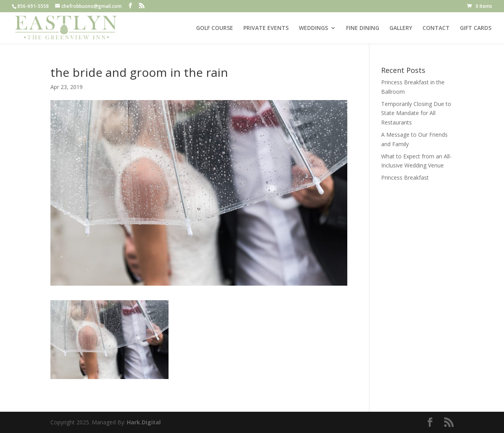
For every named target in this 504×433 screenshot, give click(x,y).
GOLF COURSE (215, 28)
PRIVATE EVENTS (266, 28)
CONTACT (436, 28)
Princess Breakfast (405, 177)
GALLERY (401, 28)
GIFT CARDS (476, 28)
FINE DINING (363, 28)
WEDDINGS (313, 28)
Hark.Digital (144, 422)
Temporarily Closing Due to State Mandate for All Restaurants (416, 113)
